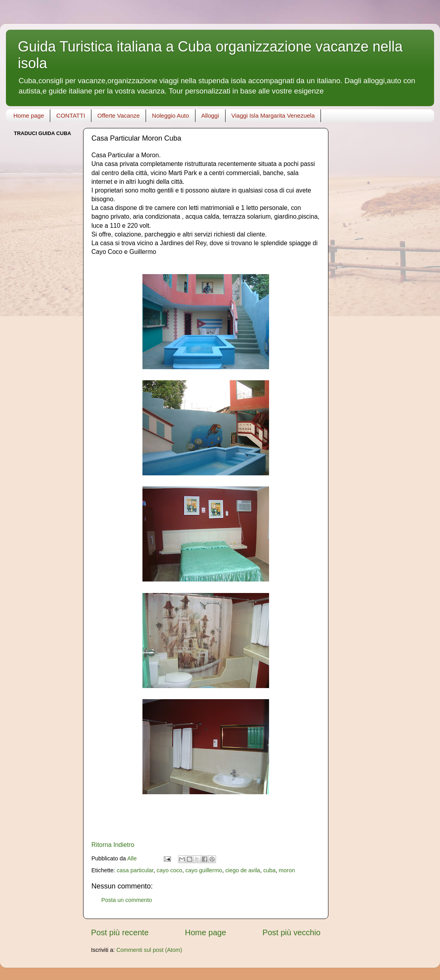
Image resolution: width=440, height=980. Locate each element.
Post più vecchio (291, 932)
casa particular (135, 870)
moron (287, 870)
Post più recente (120, 932)
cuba (269, 870)
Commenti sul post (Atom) (149, 950)
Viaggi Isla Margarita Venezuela (273, 115)
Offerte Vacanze (119, 115)
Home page (29, 115)
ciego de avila (243, 870)
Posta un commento (127, 900)
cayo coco (170, 870)
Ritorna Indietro (113, 845)
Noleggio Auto (170, 115)
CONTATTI (71, 115)
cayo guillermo (204, 870)
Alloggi (210, 115)
